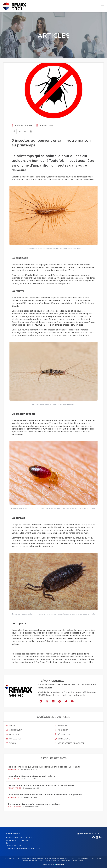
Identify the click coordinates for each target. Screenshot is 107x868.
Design (11, 743)
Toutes (11, 726)
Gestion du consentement (72, 861)
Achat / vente (15, 734)
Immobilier (61, 730)
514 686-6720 (17, 846)
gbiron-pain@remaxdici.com (27, 849)
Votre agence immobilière (70, 743)
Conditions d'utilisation (49, 861)
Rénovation (62, 734)
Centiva (59, 865)
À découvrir (14, 730)
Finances (61, 726)
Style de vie (62, 739)
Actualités (13, 739)
